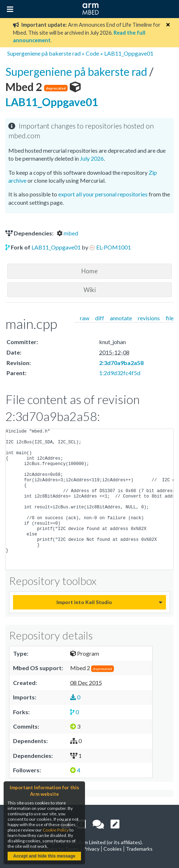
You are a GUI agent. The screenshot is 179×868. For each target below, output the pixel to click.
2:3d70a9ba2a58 (121, 363)
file (170, 318)
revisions (149, 318)
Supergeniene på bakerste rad (44, 53)
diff (100, 318)
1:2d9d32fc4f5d (120, 373)
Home (89, 271)
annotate (121, 318)
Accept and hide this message (44, 856)
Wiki (90, 290)
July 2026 (92, 158)
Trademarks (139, 849)
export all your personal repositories (103, 194)
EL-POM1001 (114, 247)
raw (85, 318)
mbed (67, 233)
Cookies (113, 849)
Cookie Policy (56, 830)
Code (92, 53)
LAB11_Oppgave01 (129, 53)
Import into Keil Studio (84, 602)
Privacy (91, 849)
